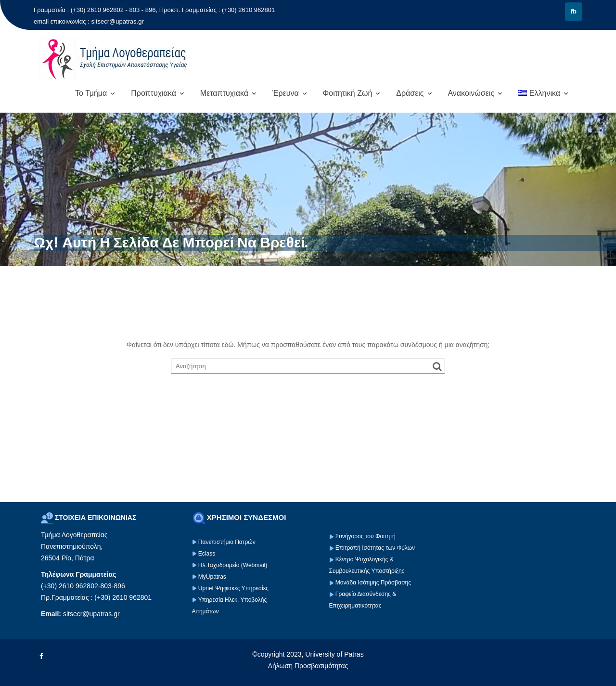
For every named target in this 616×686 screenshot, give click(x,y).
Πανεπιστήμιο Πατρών (227, 542)
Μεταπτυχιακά (224, 93)
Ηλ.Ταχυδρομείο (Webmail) (233, 565)
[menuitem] (543, 93)
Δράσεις (410, 93)
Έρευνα (286, 93)
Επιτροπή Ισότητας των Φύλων (375, 548)
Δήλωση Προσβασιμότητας (308, 666)
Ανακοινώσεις (471, 93)
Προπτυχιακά (154, 93)
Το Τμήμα (91, 93)
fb (574, 11)
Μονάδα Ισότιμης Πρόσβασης (373, 582)
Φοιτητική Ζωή (348, 93)
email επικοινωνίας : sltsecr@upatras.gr (89, 21)
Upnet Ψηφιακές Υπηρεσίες (233, 588)
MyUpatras (212, 577)
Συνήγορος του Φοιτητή (366, 536)
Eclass (207, 554)
